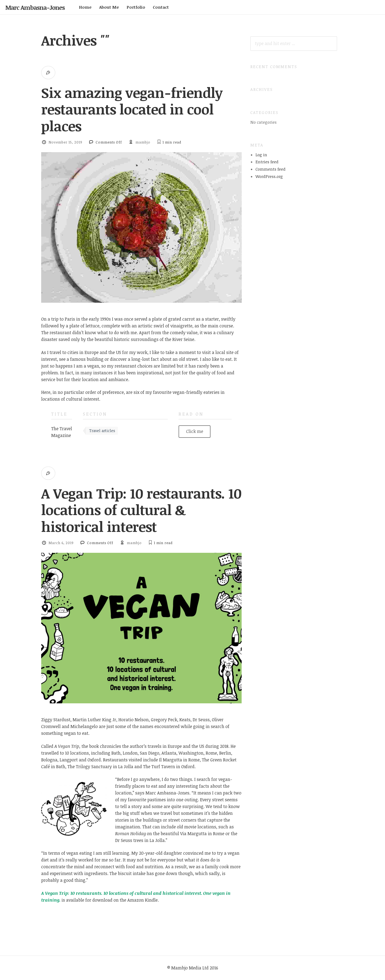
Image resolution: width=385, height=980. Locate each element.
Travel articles (102, 431)
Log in (261, 155)
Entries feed (267, 162)
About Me (109, 7)
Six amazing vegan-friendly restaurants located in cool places (132, 109)
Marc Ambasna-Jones (35, 7)
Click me (195, 431)
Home (85, 7)
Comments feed (271, 169)
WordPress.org (269, 176)
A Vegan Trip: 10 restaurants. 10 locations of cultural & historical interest (141, 510)
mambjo (143, 142)
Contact (161, 7)
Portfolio (136, 7)
